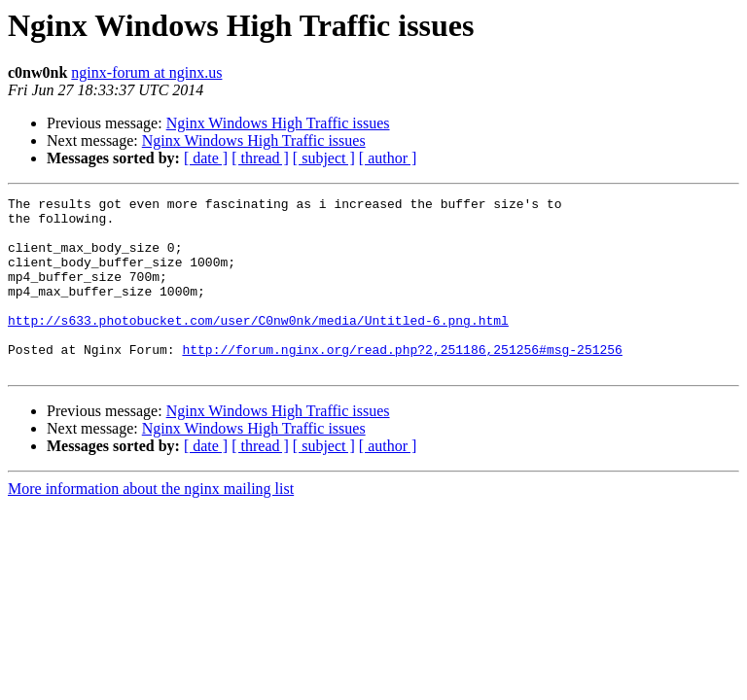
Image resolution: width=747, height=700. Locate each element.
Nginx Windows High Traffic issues (278, 123)
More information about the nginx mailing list (151, 524)
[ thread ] (260, 158)
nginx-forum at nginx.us (146, 72)
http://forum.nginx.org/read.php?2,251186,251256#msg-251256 (402, 381)
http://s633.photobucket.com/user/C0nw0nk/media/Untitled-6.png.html (258, 346)
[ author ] (388, 158)
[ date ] (206, 158)
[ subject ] (324, 158)
